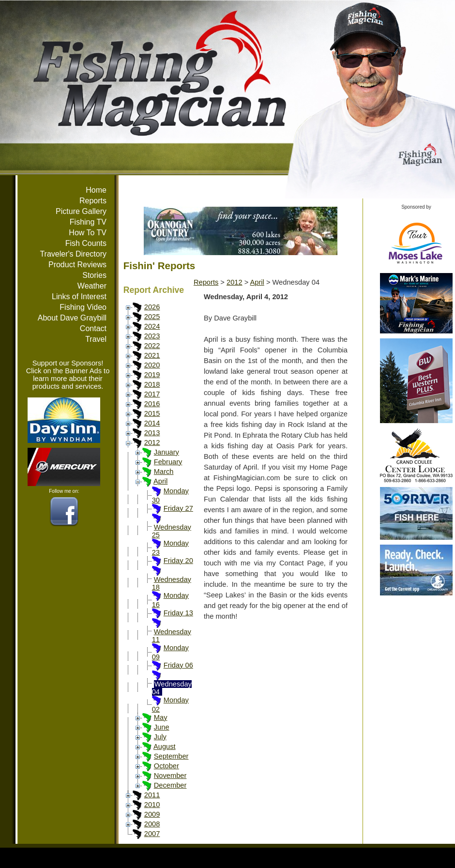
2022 (152, 346)
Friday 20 (178, 561)
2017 (152, 394)
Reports (93, 201)
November (170, 776)
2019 (152, 375)
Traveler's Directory (73, 254)
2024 (152, 326)
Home (96, 190)
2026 (152, 307)
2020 (152, 365)
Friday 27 (178, 508)
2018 (152, 384)
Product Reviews (77, 265)
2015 (152, 413)
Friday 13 (178, 613)
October (167, 766)
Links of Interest (79, 297)
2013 (152, 433)
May (161, 717)
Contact (93, 328)
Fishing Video (83, 307)
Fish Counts (86, 243)
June (162, 727)
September (171, 756)
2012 (152, 442)
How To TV (88, 233)
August (165, 746)
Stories (94, 275)
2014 (152, 423)
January (167, 452)
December (170, 785)
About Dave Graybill (72, 318)
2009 (152, 814)
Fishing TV (88, 222)
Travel (96, 339)
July (160, 737)
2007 (152, 834)
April (160, 481)
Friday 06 (178, 665)
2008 (152, 824)
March (164, 472)
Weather (92, 286)
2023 (152, 336)
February (168, 462)
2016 (152, 404)
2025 (152, 317)
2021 (152, 355)
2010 (152, 805)
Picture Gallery (81, 211)
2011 (152, 795)
